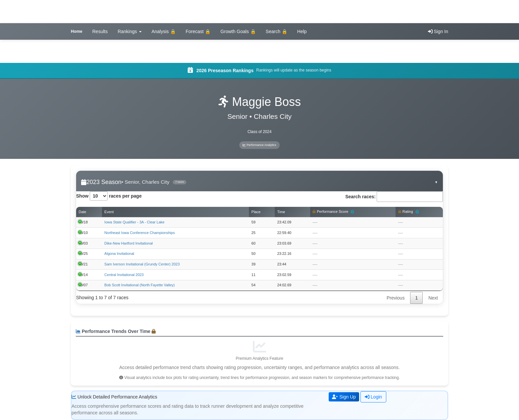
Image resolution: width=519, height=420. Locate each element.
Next (433, 298)
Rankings (129, 31)
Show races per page (109, 196)
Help (302, 31)
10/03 (83, 243)
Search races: (394, 197)
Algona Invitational (119, 254)
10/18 (83, 222)
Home (77, 31)
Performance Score (333, 212)
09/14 (83, 275)
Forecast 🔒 (198, 31)
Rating (409, 212)
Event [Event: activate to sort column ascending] (109, 212)
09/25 (83, 254)
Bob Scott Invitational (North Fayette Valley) (140, 285)
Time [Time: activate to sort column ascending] (281, 212)
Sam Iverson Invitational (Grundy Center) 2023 (142, 264)
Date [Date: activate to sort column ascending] (83, 212)
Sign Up (344, 397)
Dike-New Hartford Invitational (128, 243)
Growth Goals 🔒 (238, 31)
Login (373, 397)
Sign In (438, 31)
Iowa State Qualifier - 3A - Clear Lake (134, 222)
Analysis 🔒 (164, 31)
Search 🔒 (277, 31)
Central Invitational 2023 (124, 275)
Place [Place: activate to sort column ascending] (256, 212)
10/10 (83, 233)
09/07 (83, 285)
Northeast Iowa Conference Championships (140, 233)
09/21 (83, 264)
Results (100, 31)
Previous (396, 298)
